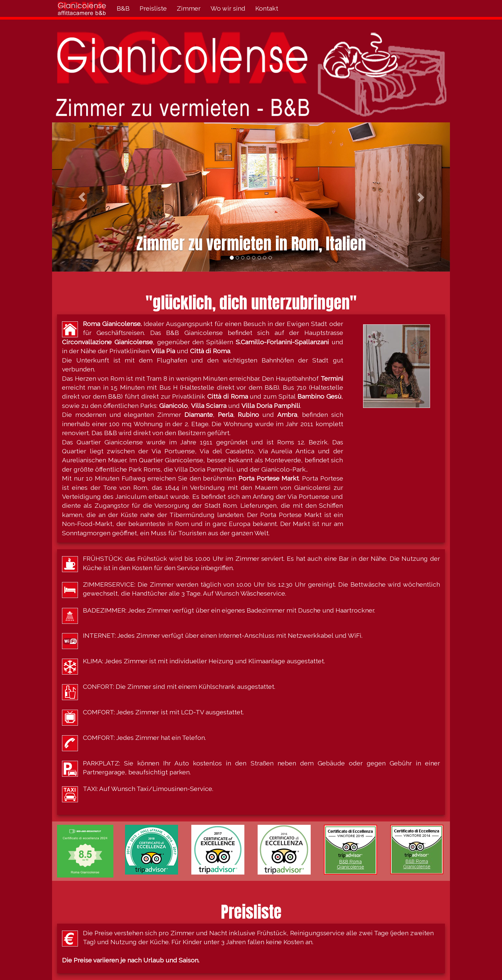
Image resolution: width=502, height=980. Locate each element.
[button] (82, 197)
